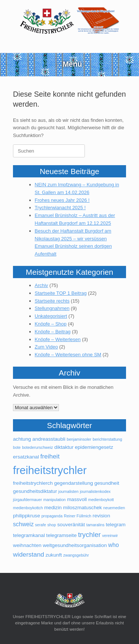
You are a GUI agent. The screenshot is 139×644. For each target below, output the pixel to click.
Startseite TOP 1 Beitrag (61, 293)
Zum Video (47, 347)
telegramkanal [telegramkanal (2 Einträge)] (29, 535)
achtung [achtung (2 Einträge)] (22, 439)
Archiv (42, 285)
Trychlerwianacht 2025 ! (60, 208)
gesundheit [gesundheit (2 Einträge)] (107, 483)
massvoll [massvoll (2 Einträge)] (77, 499)
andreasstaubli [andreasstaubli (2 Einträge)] (49, 439)
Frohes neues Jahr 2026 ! (62, 200)
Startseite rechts (52, 301)
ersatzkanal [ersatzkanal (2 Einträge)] (26, 457)
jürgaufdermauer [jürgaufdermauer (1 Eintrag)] (27, 500)
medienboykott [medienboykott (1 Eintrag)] (101, 500)
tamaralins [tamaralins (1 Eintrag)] (95, 525)
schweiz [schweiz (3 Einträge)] (23, 524)
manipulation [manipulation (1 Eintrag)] (54, 500)
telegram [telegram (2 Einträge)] (115, 525)
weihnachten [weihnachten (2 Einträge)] (27, 545)
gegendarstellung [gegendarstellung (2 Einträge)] (74, 483)
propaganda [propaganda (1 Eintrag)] (52, 516)
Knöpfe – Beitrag (53, 332)
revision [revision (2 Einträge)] (101, 516)
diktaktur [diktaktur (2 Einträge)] (64, 447)
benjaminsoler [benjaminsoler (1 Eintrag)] (79, 439)
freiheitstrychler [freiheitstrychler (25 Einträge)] (50, 470)
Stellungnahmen (52, 308)
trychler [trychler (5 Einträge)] (89, 535)
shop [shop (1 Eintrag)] (52, 525)
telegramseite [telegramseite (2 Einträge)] (62, 535)
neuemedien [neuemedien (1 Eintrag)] (114, 508)
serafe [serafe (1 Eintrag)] (40, 525)
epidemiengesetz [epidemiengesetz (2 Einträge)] (94, 447)
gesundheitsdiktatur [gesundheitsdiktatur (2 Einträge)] (35, 491)
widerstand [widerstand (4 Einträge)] (29, 554)
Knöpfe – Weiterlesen (58, 339)
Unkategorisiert (51, 316)
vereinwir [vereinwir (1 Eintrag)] (110, 535)
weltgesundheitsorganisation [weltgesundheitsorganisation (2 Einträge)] (75, 545)
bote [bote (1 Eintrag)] (17, 447)
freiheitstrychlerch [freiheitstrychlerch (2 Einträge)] (33, 483)
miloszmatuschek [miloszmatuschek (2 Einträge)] (82, 508)
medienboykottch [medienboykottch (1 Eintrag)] (28, 508)
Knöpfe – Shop (51, 324)
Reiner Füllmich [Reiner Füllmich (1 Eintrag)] (77, 516)
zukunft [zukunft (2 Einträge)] (54, 555)
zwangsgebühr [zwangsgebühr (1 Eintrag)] (76, 555)
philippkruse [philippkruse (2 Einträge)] (27, 516)
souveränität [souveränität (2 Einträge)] (71, 525)
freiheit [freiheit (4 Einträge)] (50, 456)
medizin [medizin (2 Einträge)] (53, 508)
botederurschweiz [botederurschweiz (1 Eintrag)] (37, 447)
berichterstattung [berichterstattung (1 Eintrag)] (107, 439)
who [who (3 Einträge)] (114, 545)
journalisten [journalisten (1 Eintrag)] (68, 491)
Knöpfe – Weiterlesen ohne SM (68, 355)
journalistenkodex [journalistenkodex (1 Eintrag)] (95, 491)
